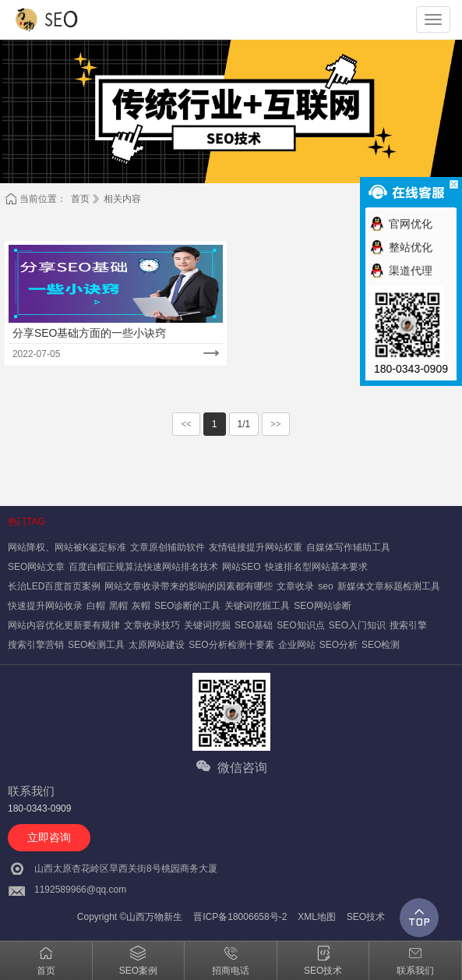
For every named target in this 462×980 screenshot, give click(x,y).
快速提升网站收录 (45, 606)
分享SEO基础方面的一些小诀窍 (90, 333)
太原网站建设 (157, 645)
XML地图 (317, 917)
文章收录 (295, 586)
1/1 (244, 424)
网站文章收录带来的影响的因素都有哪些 (189, 586)
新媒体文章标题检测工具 (389, 586)
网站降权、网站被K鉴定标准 (67, 547)
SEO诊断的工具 (187, 606)
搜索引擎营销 (36, 645)
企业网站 (297, 645)
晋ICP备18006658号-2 (240, 917)
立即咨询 (49, 837)
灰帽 (141, 606)
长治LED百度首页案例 (54, 586)
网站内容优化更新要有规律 (64, 625)
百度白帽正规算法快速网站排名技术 (143, 567)
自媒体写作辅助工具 (348, 547)
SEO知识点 (300, 625)
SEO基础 (254, 625)
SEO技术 (366, 917)
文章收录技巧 (152, 625)
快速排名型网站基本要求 (316, 567)
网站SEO (241, 567)
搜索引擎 (408, 625)
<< (186, 424)
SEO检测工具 (96, 645)
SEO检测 (381, 645)
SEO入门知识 (357, 625)
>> (276, 424)
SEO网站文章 (36, 567)
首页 (80, 199)
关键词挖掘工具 (257, 606)
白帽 (96, 606)
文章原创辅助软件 (168, 547)
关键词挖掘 (207, 625)
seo (325, 586)
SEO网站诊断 (322, 606)
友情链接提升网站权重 (256, 547)
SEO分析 (339, 645)
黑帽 (118, 606)
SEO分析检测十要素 (231, 645)
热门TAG (26, 522)
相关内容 (122, 199)
